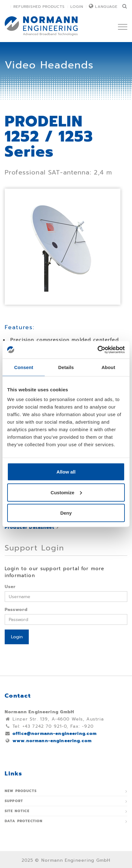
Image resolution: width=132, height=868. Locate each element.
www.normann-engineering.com (52, 741)
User (10, 587)
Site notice (17, 811)
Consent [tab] (24, 367)
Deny (66, 513)
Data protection (24, 821)
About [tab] (108, 367)
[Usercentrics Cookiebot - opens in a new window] (97, 350)
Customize (66, 492)
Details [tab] (66, 367)
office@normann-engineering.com (55, 734)
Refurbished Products (39, 7)
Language (106, 7)
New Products (21, 791)
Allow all (66, 472)
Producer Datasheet (30, 527)
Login (77, 7)
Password (16, 610)
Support (14, 801)
